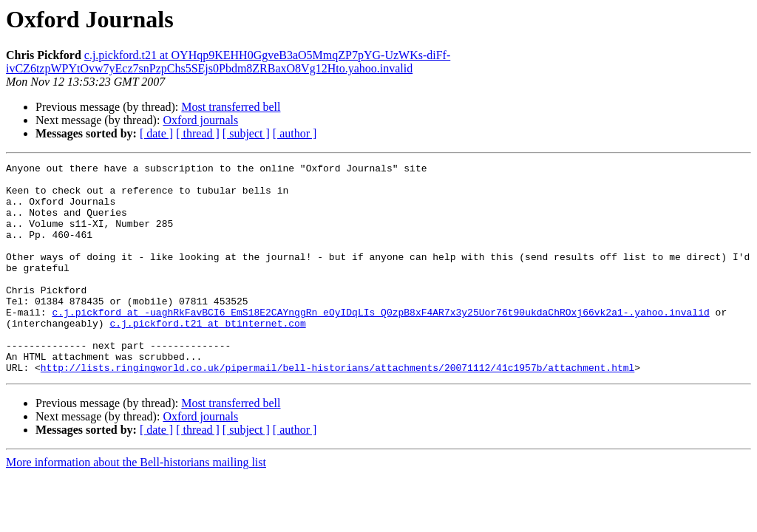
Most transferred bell (231, 107)
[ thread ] (198, 133)
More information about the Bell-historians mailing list (136, 504)
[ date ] (156, 133)
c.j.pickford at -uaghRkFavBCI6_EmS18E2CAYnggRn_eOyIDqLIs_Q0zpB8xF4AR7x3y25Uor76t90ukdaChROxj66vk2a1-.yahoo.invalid (380, 343)
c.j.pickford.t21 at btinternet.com (207, 356)
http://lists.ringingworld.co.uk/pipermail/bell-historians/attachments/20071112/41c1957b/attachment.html (337, 409)
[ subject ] (246, 133)
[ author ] (295, 133)
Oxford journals (200, 120)
